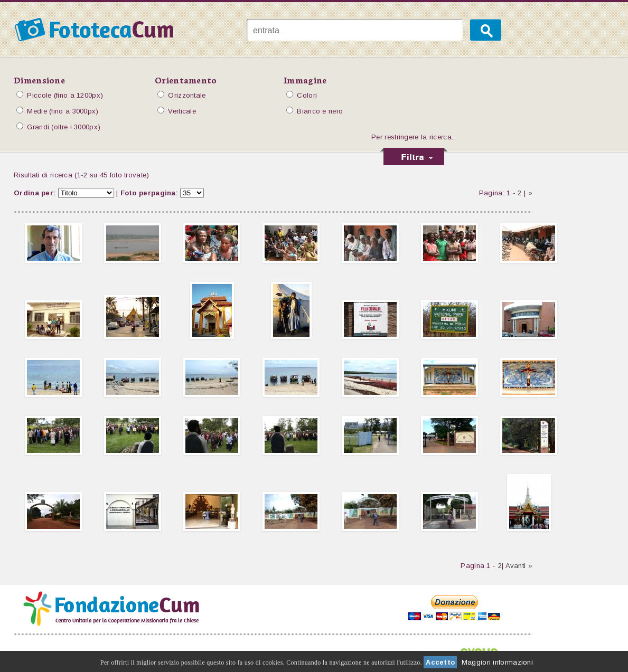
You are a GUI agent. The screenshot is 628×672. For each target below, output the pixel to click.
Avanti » (519, 566)
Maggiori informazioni (497, 662)
